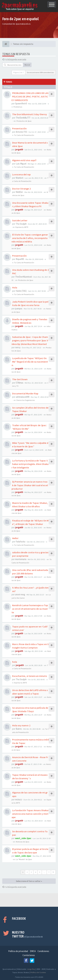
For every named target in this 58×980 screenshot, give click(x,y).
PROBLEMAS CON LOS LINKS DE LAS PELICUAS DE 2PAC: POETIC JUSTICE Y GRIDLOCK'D (30, 96)
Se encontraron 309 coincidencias (40, 72)
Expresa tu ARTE (22, 227)
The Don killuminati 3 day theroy (30, 114)
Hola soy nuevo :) (21, 725)
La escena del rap (21, 174)
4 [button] (35, 872)
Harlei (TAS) (21, 291)
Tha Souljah (21, 224)
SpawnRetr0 (21, 103)
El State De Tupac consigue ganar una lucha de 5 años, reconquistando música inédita (30, 238)
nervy (18, 347)
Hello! (15, 538)
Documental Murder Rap (25, 393)
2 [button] (27, 872)
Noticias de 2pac (23, 842)
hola (15, 662)
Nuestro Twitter (27, 934)
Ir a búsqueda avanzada (15, 59)
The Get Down (20, 379)
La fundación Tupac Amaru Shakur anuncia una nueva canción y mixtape (30, 814)
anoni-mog (20, 594)
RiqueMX (20, 259)
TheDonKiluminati (24, 277)
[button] (53, 872)
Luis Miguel (21, 164)
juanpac (19, 309)
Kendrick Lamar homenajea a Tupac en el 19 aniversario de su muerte (30, 609)
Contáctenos (29, 955)
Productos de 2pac (24, 121)
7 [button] (49, 872)
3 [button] (31, 872)
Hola (15, 287)
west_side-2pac (23, 838)
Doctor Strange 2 (21, 189)
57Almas (20, 383)
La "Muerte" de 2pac (24, 859)
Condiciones (43, 951)
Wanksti (20, 178)
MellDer (19, 192)
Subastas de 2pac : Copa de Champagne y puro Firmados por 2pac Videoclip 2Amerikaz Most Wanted (30, 340)
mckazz (19, 799)
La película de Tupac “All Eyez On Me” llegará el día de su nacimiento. (30, 362)
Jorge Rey (31, 969)
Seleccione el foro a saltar (29, 881)
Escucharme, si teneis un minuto (30, 676)
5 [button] (40, 872)
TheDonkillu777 (23, 118)
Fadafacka (21, 542)
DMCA (33, 951)
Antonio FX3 (21, 132)
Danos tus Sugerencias (26, 400)
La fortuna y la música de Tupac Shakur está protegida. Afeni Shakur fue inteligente (30, 464)
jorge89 (19, 149)
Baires (19, 729)
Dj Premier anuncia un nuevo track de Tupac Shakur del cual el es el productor (30, 485)
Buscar (27, 65)
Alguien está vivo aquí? (24, 160)
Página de (18, 72)
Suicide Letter (20, 220)
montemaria (21, 559)
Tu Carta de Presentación (24, 135)
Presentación (19, 128)
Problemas (18, 107)
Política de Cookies (38, 972)
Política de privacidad (18, 951)
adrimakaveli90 (23, 397)
